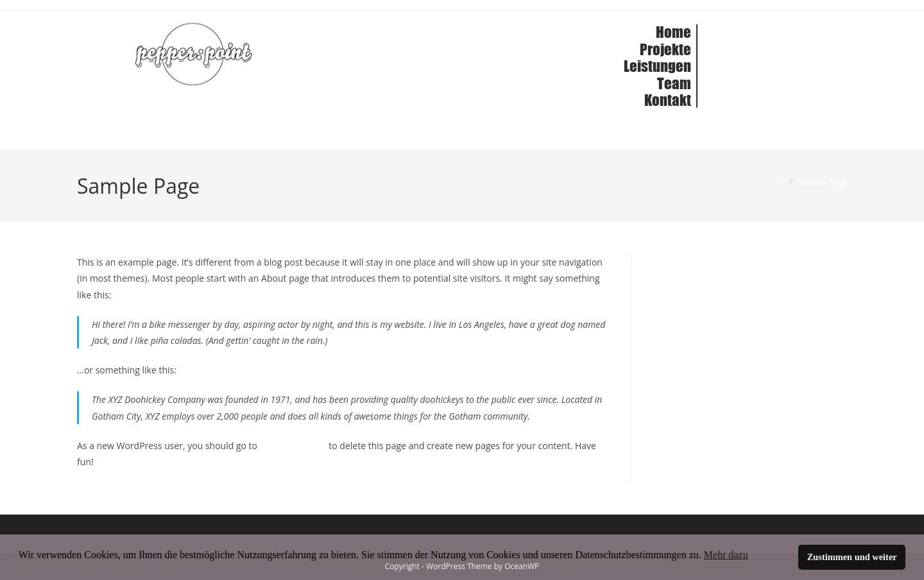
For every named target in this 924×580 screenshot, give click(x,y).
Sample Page (822, 182)
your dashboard (293, 446)
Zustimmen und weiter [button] (852, 557)
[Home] (781, 182)
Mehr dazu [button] (726, 555)
